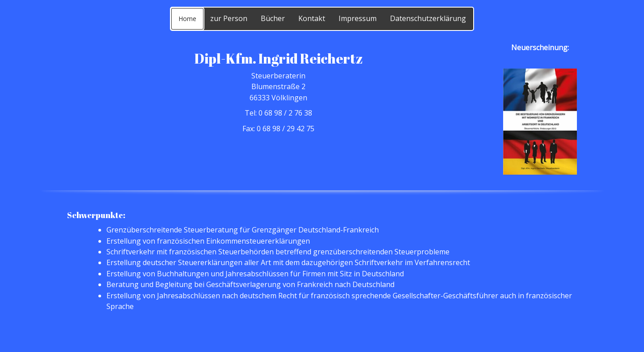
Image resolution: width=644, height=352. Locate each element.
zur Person (229, 18)
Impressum (358, 18)
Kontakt (312, 18)
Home (187, 19)
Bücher (273, 18)
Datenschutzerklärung (428, 18)
